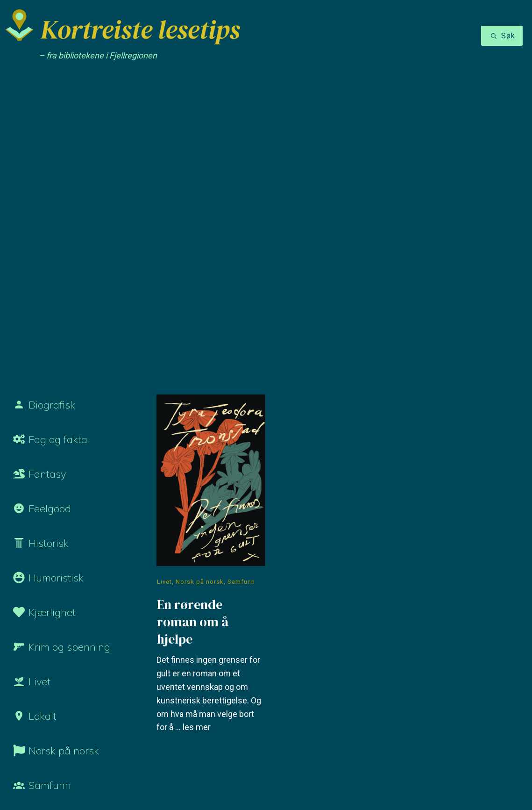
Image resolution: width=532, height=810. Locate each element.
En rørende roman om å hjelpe (211, 285)
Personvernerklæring (136, 780)
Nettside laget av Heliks (396, 781)
